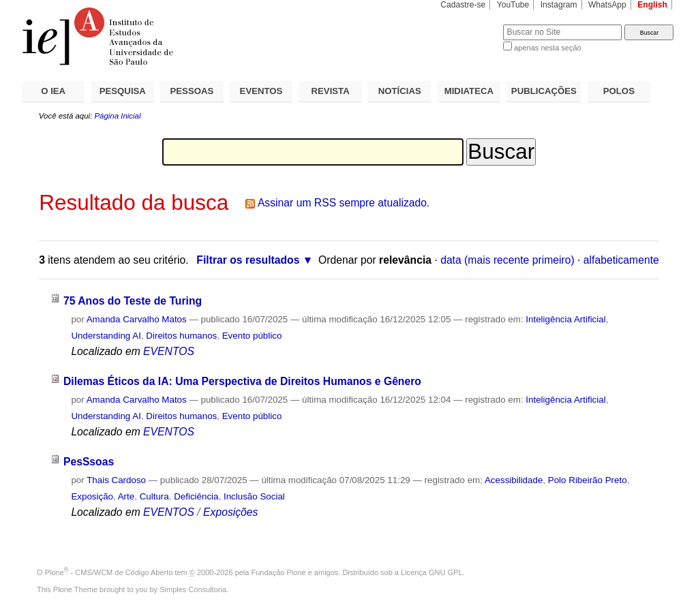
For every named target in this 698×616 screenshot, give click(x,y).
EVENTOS (261, 91)
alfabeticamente (621, 260)
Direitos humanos (181, 336)
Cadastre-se (463, 5)
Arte (126, 496)
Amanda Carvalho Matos (137, 319)
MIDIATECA (469, 91)
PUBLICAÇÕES (544, 91)
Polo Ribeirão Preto (588, 480)
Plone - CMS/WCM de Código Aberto (109, 572)
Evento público (252, 336)
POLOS (619, 91)
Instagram (559, 5)
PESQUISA (123, 91)
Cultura (154, 496)
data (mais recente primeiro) (507, 260)
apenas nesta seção (547, 48)
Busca (470, 24)
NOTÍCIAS (400, 91)
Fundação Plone (279, 572)
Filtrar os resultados (248, 260)
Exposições (230, 512)
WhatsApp (607, 5)
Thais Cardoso (116, 480)
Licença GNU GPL (431, 572)
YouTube (513, 5)
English (652, 5)
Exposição (92, 496)
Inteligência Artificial (565, 319)
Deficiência (196, 496)
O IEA (53, 91)
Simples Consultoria (193, 589)
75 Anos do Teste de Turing (133, 301)
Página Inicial (117, 116)
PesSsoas (89, 462)
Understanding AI (106, 336)
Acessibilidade (514, 480)
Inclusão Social (254, 496)
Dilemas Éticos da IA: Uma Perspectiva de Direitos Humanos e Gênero (242, 381)
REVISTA (331, 91)
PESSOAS (192, 91)
